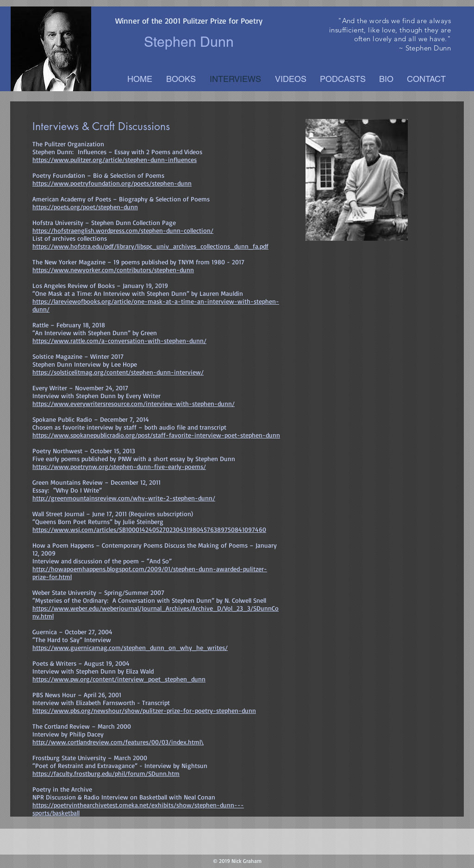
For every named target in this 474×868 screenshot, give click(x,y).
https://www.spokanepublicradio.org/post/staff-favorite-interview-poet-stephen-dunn (156, 435)
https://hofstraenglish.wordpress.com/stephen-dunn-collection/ (123, 230)
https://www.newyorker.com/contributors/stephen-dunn (113, 270)
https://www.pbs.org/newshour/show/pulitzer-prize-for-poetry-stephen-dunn (144, 710)
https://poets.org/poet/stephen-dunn (85, 207)
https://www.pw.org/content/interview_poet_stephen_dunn (119, 679)
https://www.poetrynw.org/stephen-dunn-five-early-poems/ (119, 466)
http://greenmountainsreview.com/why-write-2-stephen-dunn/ (124, 498)
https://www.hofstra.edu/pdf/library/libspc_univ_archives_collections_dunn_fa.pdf (150, 246)
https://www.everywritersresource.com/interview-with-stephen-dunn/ (134, 403)
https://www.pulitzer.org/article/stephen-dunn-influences (115, 159)
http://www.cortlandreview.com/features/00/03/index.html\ (118, 742)
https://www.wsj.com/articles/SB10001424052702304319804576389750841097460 (149, 529)
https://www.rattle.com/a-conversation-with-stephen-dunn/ (119, 340)
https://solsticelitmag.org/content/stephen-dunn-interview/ (118, 372)
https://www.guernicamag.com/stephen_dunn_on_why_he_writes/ (130, 647)
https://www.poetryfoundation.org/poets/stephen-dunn (112, 183)
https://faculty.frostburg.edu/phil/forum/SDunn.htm (106, 773)
